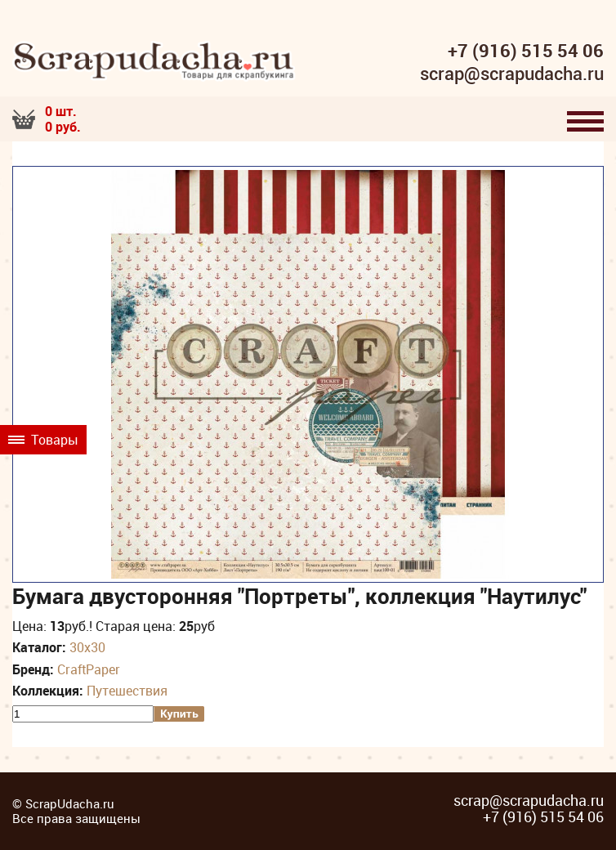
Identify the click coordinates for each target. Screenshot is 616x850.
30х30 (87, 647)
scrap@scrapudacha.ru (512, 74)
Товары (43, 440)
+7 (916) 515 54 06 (526, 51)
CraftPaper (89, 669)
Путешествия (127, 691)
